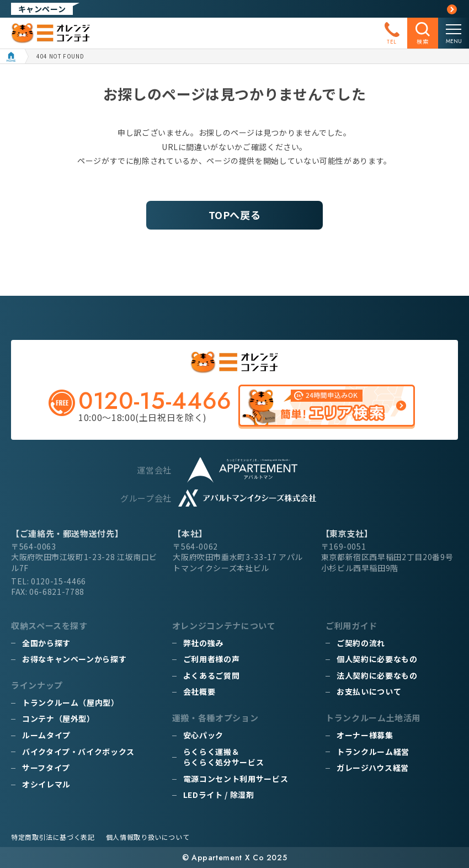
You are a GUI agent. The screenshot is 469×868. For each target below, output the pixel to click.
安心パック (203, 735)
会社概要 (199, 691)
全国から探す (46, 643)
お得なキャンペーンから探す (74, 659)
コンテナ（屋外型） (58, 718)
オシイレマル (46, 784)
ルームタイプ (46, 735)
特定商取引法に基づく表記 (53, 837)
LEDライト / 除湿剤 (219, 795)
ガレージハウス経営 (373, 768)
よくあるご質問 (211, 675)
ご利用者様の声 (211, 659)
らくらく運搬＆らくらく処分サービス (223, 757)
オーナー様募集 (365, 735)
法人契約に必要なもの (377, 675)
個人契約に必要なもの (377, 659)
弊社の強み (203, 643)
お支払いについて (369, 691)
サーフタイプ (46, 768)
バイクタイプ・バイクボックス (78, 752)
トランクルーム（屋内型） (71, 702)
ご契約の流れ (361, 643)
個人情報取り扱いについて (148, 837)
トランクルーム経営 (373, 752)
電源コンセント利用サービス (236, 779)
